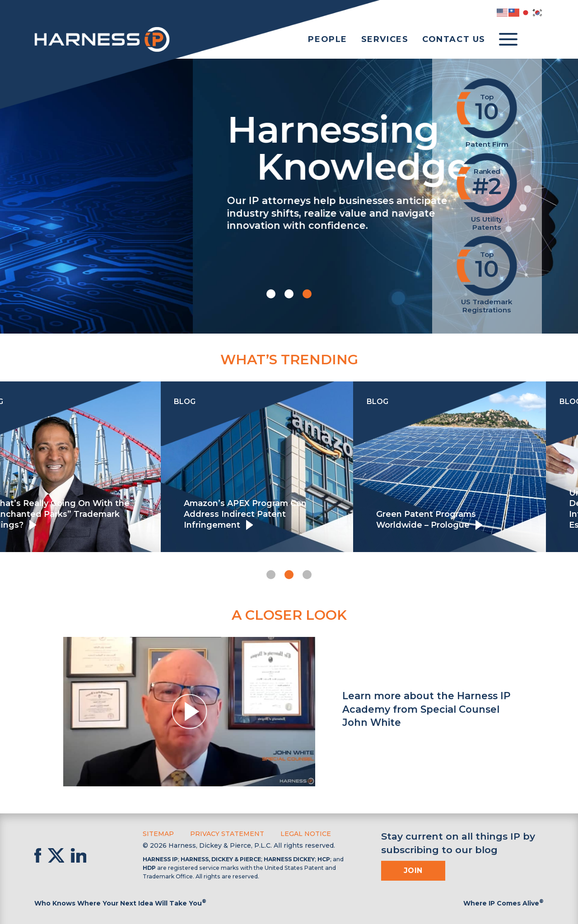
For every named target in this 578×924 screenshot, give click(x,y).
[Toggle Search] (535, 40)
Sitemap (158, 834)
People (328, 39)
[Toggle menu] (508, 40)
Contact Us (454, 39)
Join (413, 871)
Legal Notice (306, 834)
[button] (271, 294)
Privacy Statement (227, 834)
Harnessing (224, 146)
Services (385, 39)
